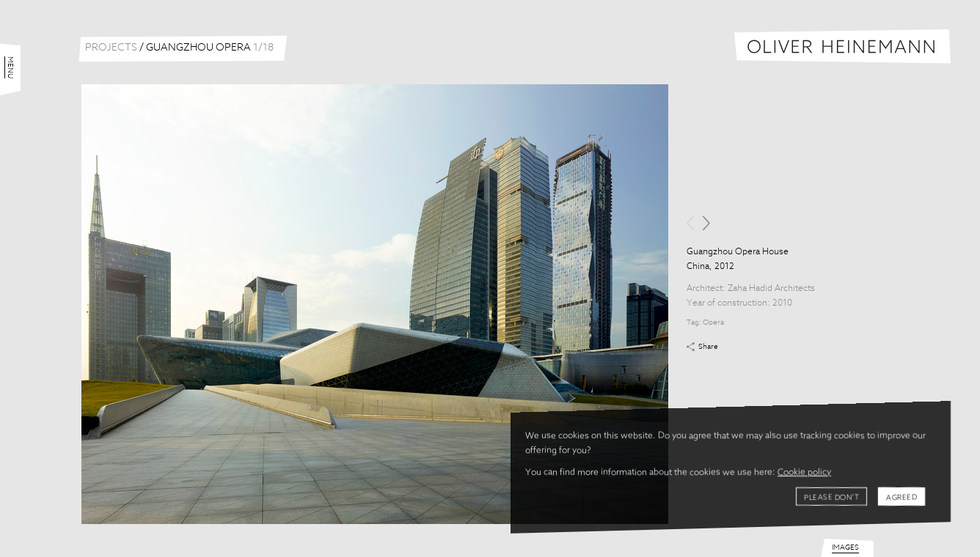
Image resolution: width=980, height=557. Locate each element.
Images (845, 547)
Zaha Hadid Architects (771, 289)
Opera (713, 322)
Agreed (902, 498)
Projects (111, 48)
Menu (10, 67)
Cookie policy (804, 473)
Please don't (831, 498)
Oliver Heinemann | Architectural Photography (842, 47)
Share (708, 347)
